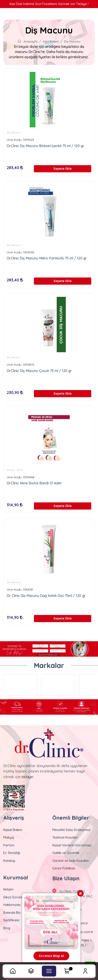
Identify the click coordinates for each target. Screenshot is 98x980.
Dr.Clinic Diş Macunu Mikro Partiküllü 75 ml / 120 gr (47, 258)
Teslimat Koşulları (65, 837)
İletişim (8, 889)
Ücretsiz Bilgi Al (51, 956)
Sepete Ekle (63, 169)
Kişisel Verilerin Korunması (72, 845)
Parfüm (9, 845)
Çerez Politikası (64, 868)
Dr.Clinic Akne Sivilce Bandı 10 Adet (34, 483)
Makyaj (9, 837)
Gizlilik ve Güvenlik (66, 853)
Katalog (9, 861)
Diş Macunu (72, 42)
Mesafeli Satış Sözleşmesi (71, 830)
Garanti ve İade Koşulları (71, 861)
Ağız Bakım (51, 42)
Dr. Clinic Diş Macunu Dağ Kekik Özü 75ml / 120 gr (46, 596)
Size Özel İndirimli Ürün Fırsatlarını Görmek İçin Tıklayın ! (49, 4)
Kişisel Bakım (13, 830)
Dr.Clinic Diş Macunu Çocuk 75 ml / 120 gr (39, 371)
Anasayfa (28, 42)
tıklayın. (28, 777)
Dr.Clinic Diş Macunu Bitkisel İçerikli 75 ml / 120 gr (45, 146)
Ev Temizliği (12, 853)
